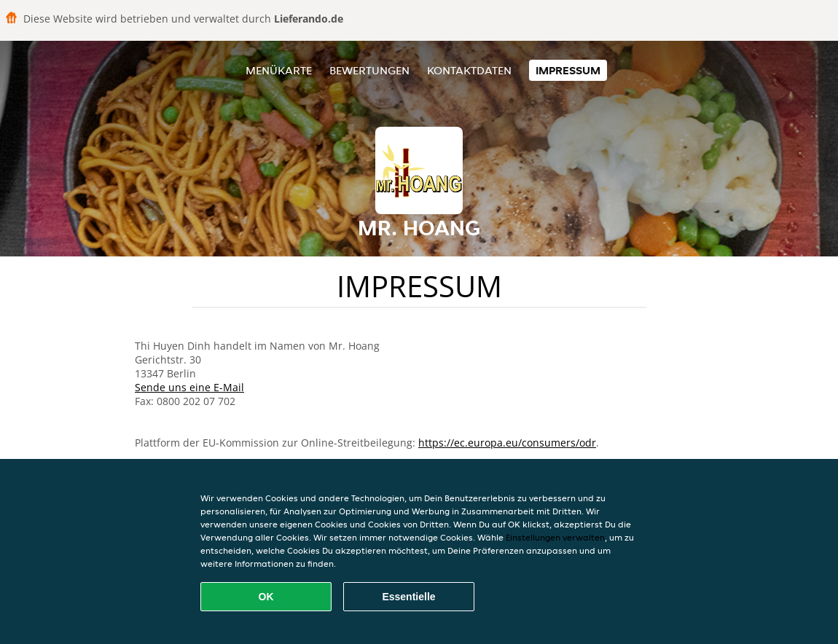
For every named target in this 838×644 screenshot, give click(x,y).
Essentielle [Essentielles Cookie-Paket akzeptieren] (408, 597)
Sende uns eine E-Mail (189, 387)
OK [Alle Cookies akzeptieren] (266, 597)
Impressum (568, 70)
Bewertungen (369, 70)
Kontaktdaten (469, 70)
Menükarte (279, 70)
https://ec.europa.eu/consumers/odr (507, 443)
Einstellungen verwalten (555, 537)
